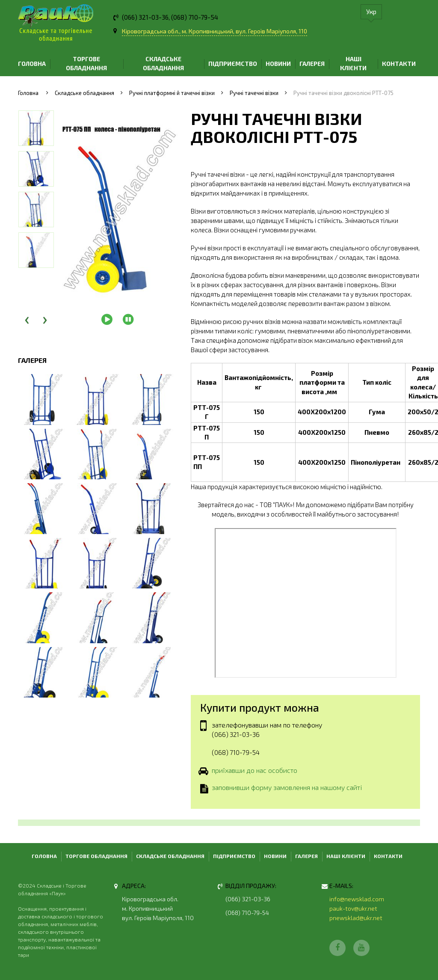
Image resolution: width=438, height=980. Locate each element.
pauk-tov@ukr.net (353, 908)
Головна (32, 64)
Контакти (399, 64)
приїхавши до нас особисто (255, 771)
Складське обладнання (163, 63)
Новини (278, 64)
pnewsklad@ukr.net (356, 918)
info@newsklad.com (357, 899)
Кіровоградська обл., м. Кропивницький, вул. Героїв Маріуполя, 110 (215, 31)
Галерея (312, 64)
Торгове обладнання (86, 63)
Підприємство (233, 64)
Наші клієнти (353, 63)
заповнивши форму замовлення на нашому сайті (287, 788)
